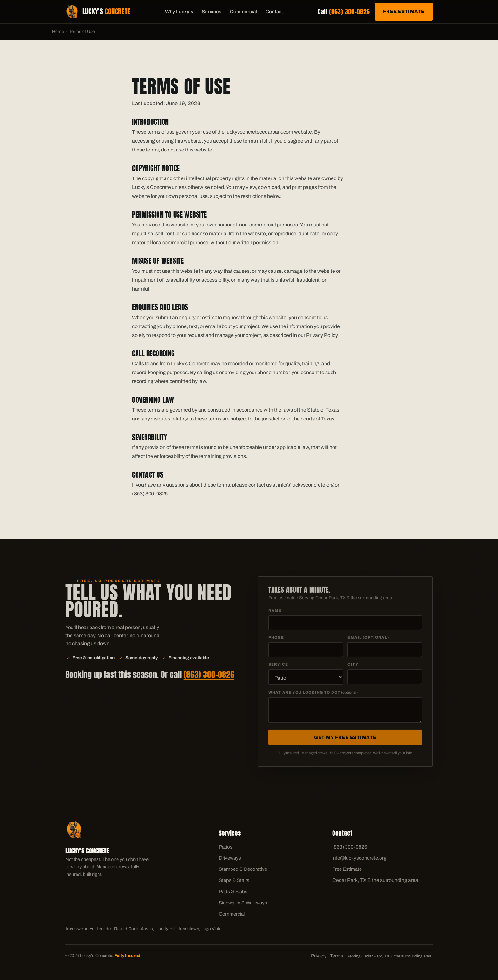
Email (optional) (368, 640)
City (353, 667)
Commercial (243, 12)
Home (58, 32)
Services (212, 12)
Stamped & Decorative (243, 869)
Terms (337, 956)
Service (278, 667)
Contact (274, 12)
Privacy (319, 956)
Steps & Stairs (234, 880)
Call (344, 12)
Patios (226, 847)
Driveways (230, 858)
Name (275, 613)
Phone (276, 640)
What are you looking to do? (313, 695)
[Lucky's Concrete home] (98, 12)
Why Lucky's (179, 12)
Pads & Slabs (233, 892)
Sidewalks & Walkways (243, 903)
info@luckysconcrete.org (359, 858)
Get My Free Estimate (345, 740)
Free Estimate (404, 11)
